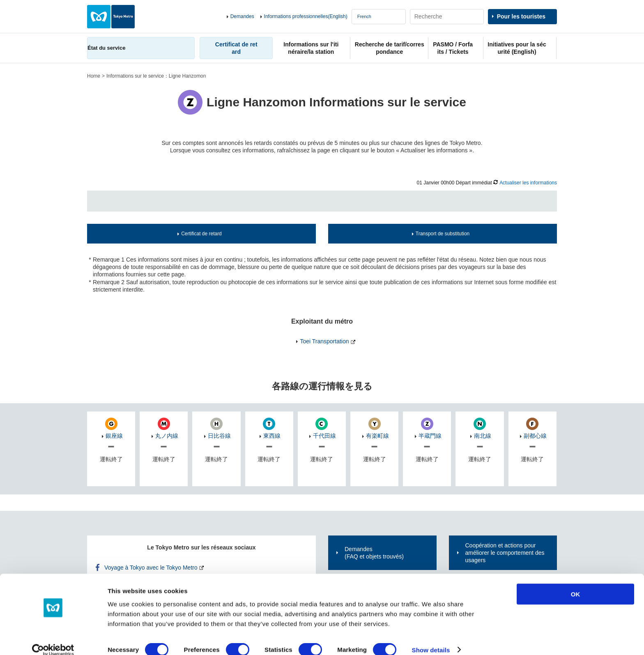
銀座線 (114, 436)
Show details (431, 639)
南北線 (483, 436)
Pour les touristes (521, 16)
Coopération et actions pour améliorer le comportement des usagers (505, 553)
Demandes (242, 16)
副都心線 (535, 436)
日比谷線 (219, 436)
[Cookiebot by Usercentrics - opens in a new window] (53, 639)
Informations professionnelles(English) (306, 16)
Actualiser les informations (528, 183)
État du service (106, 48)
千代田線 (324, 436)
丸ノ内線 (167, 436)
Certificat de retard (201, 234)
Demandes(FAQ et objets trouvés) (374, 553)
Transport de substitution (443, 234)
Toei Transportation (324, 341)
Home (94, 76)
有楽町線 (377, 436)
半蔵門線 (430, 436)
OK (576, 583)
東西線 (272, 436)
